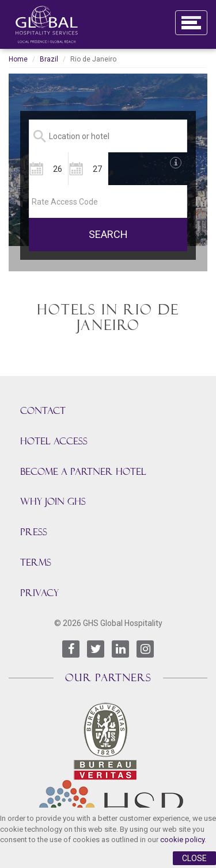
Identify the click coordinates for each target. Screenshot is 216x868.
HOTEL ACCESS (54, 441)
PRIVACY (39, 593)
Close (194, 858)
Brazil (49, 59)
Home (18, 59)
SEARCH (108, 234)
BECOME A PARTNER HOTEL (83, 472)
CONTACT (43, 411)
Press (34, 532)
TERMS (36, 562)
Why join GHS (53, 502)
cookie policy (182, 840)
